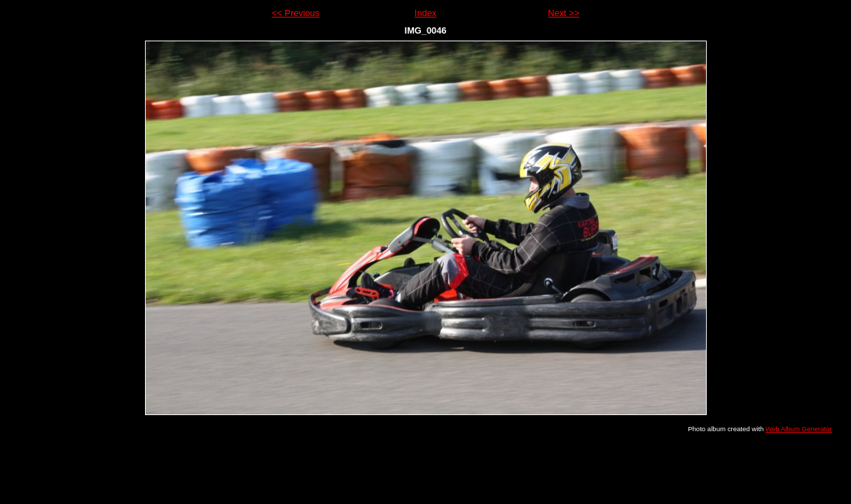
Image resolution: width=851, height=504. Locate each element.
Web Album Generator (799, 429)
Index (425, 13)
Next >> (563, 13)
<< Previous (296, 13)
